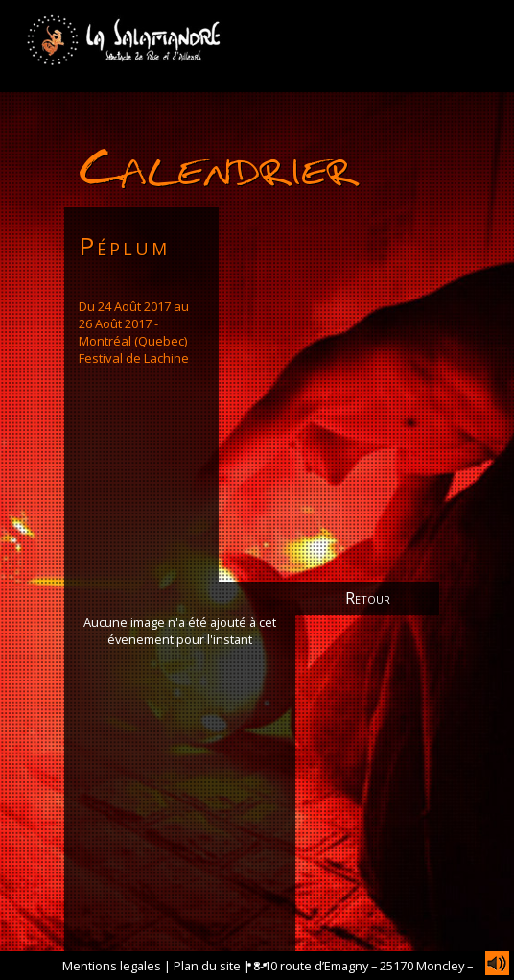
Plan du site (207, 966)
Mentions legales (112, 966)
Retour (368, 598)
